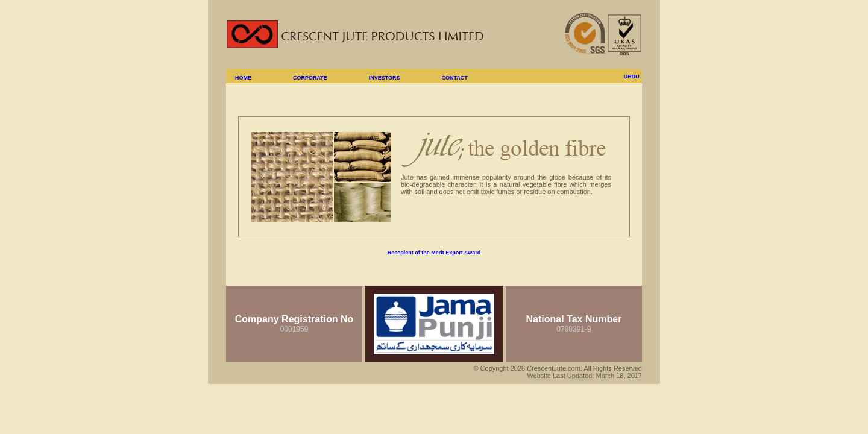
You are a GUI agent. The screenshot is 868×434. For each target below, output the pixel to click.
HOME (243, 78)
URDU (632, 77)
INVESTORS (385, 78)
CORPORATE (310, 78)
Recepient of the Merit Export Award (434, 253)
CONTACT (454, 78)
